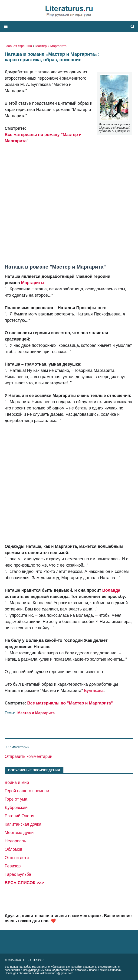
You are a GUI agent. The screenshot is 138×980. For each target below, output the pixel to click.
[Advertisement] (69, 201)
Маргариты (33, 283)
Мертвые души (19, 833)
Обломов (13, 849)
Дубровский (16, 808)
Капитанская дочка (23, 824)
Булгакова (94, 691)
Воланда (111, 590)
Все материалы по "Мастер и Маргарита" (70, 703)
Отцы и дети (17, 858)
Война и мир (17, 782)
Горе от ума (16, 799)
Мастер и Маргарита (51, 46)
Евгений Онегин (20, 816)
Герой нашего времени (27, 791)
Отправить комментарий (28, 756)
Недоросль (15, 841)
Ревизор (13, 866)
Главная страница (18, 46)
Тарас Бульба (18, 874)
